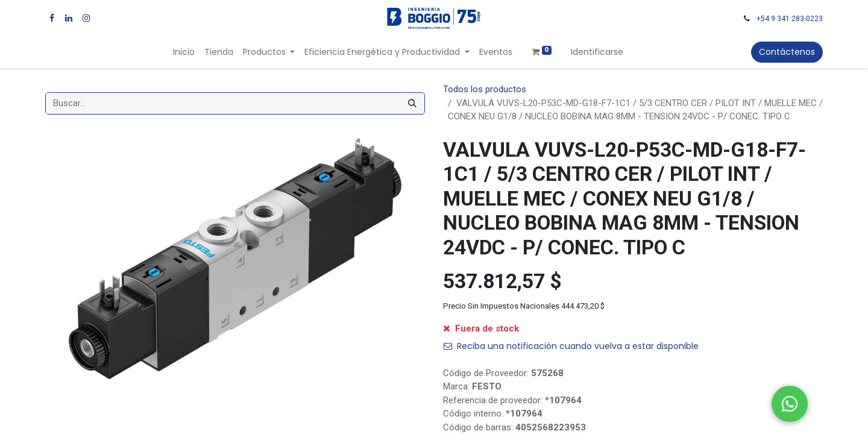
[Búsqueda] (412, 103)
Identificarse (597, 52)
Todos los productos (485, 89)
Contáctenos (787, 52)
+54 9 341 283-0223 (790, 19)
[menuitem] (184, 52)
